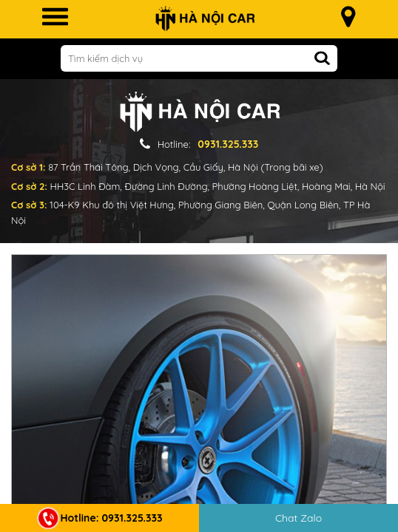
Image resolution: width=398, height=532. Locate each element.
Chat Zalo (298, 518)
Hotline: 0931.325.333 (100, 518)
